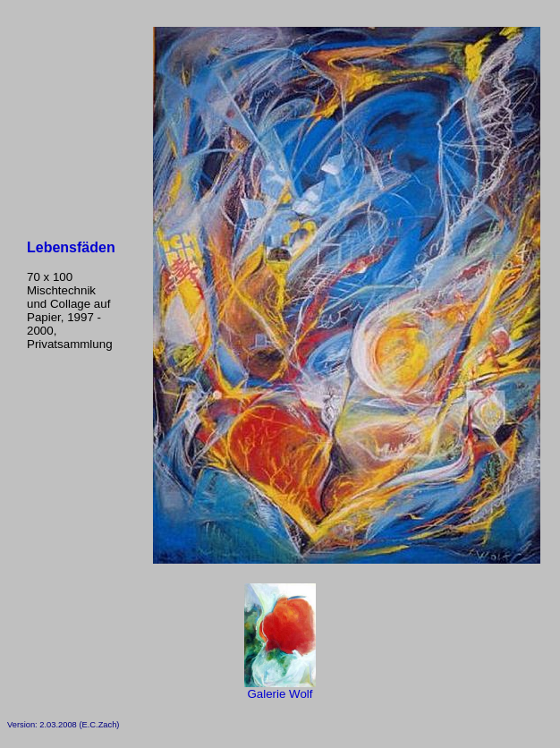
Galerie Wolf (280, 688)
